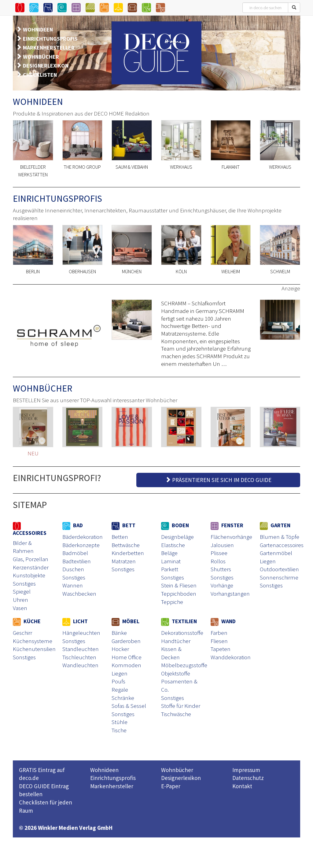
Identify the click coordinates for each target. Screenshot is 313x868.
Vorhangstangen (230, 594)
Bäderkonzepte (81, 545)
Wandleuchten (80, 665)
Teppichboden (179, 594)
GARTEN (275, 525)
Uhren (20, 600)
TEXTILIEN (179, 621)
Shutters (221, 569)
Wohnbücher (177, 770)
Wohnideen (104, 770)
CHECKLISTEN (40, 75)
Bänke (119, 633)
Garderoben (126, 641)
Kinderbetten (128, 553)
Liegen (268, 561)
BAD (73, 525)
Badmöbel (75, 553)
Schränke (123, 698)
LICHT (75, 621)
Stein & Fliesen (179, 585)
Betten (120, 537)
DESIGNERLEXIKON (46, 66)
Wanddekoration (231, 657)
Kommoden (126, 665)
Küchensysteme (33, 641)
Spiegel (22, 591)
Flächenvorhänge (231, 537)
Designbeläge (177, 537)
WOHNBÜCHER (41, 57)
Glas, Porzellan (31, 559)
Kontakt (242, 786)
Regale (120, 690)
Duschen (73, 569)
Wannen (73, 585)
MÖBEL (125, 621)
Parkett (170, 569)
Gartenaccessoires (282, 545)
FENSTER (227, 525)
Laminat (171, 561)
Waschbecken (79, 594)
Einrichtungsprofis (113, 778)
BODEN (175, 525)
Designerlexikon (181, 778)
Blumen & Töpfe (280, 537)
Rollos (218, 561)
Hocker (120, 649)
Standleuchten (81, 649)
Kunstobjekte (29, 575)
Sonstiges (24, 583)
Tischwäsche (176, 714)
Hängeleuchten (81, 633)
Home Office (127, 657)
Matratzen (124, 561)
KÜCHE (27, 621)
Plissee (219, 553)
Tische (119, 730)
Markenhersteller (112, 786)
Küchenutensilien (34, 649)
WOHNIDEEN (38, 29)
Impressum (246, 770)
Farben (219, 633)
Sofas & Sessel (129, 706)
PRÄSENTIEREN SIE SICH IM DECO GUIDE (218, 480)
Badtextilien (77, 561)
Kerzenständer (31, 567)
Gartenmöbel (276, 553)
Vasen (20, 608)
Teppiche (172, 602)
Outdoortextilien (279, 569)
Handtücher (176, 641)
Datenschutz (248, 778)
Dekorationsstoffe (182, 633)
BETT (123, 525)
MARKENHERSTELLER (49, 48)
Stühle (120, 722)
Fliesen (219, 641)
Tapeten (221, 649)
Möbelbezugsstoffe (184, 665)
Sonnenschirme (279, 577)
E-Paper (171, 786)
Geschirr (22, 633)
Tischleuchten (79, 657)
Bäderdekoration (83, 537)
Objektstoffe (176, 673)
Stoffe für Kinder (181, 706)
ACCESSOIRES (30, 529)
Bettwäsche (126, 545)
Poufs (118, 681)
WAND (223, 621)
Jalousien (222, 545)
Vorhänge (222, 585)
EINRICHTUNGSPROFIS (50, 39)
